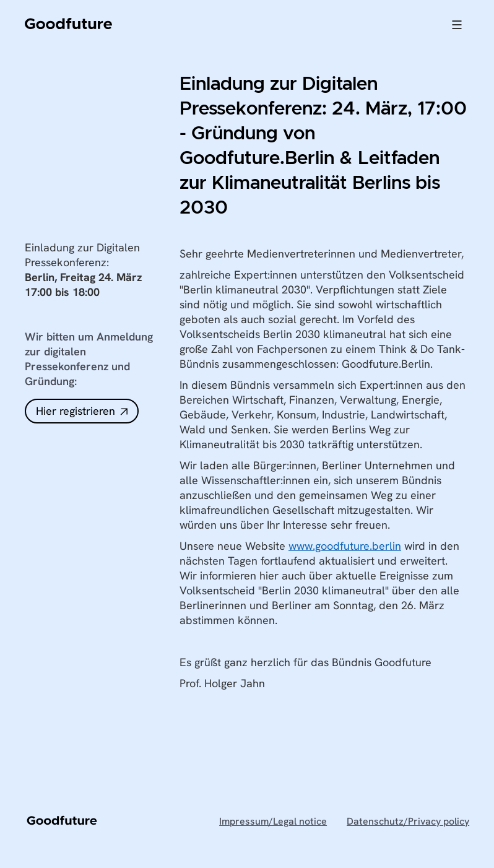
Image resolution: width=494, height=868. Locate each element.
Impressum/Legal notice (273, 822)
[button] (457, 25)
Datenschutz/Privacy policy (408, 822)
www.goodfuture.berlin (345, 546)
